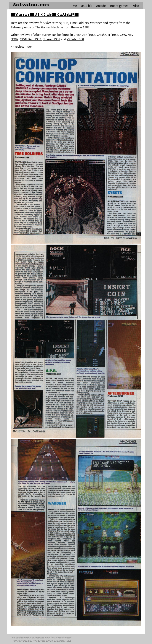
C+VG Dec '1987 (31, 39)
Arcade (101, 6)
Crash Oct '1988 (107, 35)
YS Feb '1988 (75, 39)
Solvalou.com (31, 5)
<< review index (22, 46)
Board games (119, 6)
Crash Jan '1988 (85, 35)
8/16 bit (87, 6)
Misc (136, 6)
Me (75, 6)
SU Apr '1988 (51, 39)
